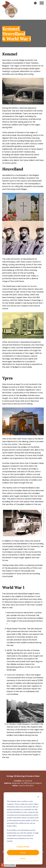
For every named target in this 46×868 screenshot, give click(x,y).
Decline (23, 858)
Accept (23, 852)
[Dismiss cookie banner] (38, 797)
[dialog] (23, 828)
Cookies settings (23, 846)
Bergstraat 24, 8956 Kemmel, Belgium (27, 783)
